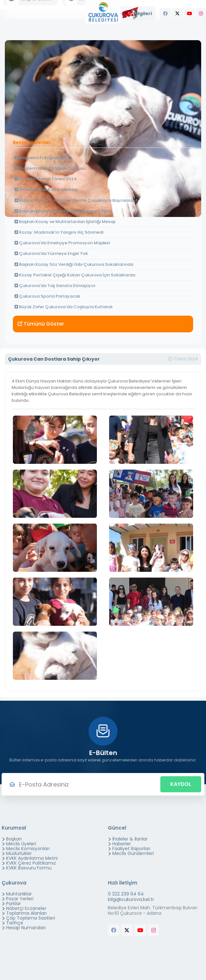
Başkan (14, 839)
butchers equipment (119, 943)
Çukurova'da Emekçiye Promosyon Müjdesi (62, 243)
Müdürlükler (19, 853)
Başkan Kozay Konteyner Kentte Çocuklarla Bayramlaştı (77, 200)
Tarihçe (15, 923)
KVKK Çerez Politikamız (31, 863)
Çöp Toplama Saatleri (31, 918)
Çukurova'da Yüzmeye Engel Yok (51, 253)
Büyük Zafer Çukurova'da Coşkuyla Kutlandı (64, 307)
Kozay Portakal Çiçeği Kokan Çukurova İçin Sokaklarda (75, 275)
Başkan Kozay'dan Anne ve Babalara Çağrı (62, 211)
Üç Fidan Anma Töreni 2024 (46, 179)
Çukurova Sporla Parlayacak (47, 296)
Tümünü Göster (41, 324)
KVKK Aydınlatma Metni (32, 858)
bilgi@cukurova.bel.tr (131, 899)
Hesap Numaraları (26, 928)
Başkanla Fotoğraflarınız (43, 158)
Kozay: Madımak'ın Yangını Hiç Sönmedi (59, 232)
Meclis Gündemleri (133, 853)
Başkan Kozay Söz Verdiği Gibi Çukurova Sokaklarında (74, 264)
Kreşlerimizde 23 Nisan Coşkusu (50, 168)
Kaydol (181, 784)
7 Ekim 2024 (183, 359)
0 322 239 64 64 (126, 894)
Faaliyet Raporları (131, 849)
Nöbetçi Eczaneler (26, 908)
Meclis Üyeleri (21, 844)
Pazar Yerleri (20, 899)
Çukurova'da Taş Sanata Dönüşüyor (55, 286)
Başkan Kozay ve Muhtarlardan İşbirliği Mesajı (65, 222)
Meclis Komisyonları (28, 849)
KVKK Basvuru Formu (29, 868)
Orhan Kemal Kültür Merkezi (46, 189)
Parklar (14, 904)
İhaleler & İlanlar (130, 839)
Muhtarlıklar (19, 894)
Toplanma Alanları (26, 913)
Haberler (122, 844)
